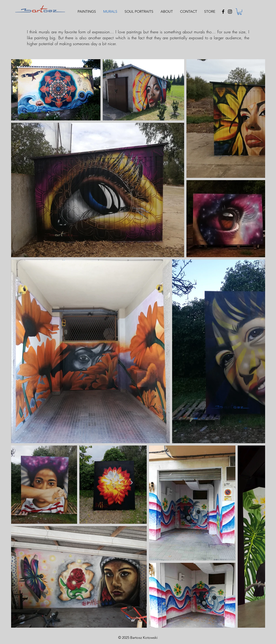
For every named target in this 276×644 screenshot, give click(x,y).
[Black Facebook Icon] (223, 12)
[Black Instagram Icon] (230, 12)
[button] (239, 12)
